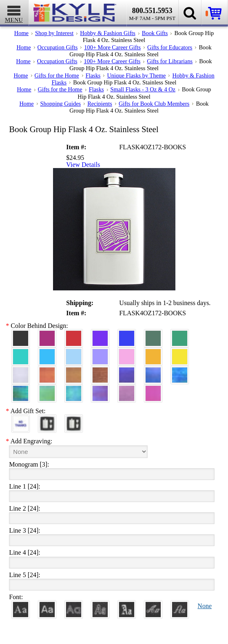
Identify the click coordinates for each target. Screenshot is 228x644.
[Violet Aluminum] (100, 335)
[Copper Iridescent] (100, 371)
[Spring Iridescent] (47, 390)
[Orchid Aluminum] (100, 353)
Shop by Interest (54, 33)
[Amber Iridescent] (74, 371)
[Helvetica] (47, 606)
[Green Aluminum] (180, 335)
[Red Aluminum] (74, 335)
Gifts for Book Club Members (154, 104)
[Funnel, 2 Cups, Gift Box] (74, 420)
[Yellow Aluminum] (180, 353)
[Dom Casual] (100, 606)
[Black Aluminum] (21, 335)
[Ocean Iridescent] (180, 371)
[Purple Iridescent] (100, 390)
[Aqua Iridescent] (74, 390)
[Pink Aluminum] (127, 353)
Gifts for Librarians (170, 61)
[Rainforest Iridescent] (21, 390)
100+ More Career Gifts (112, 47)
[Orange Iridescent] (47, 371)
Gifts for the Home (57, 75)
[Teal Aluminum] (21, 353)
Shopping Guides (61, 104)
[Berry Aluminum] (47, 335)
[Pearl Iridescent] (21, 371)
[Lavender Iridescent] (127, 390)
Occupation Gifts (58, 47)
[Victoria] (180, 606)
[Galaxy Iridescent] (127, 371)
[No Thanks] (21, 420)
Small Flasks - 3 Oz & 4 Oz (143, 89)
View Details (83, 165)
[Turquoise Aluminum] (47, 353)
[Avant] (74, 606)
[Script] (153, 606)
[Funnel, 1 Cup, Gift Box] (47, 420)
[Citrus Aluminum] (153, 353)
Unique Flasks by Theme (136, 75)
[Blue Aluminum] (127, 335)
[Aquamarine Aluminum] (74, 353)
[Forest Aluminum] (153, 335)
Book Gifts (155, 33)
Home (21, 33)
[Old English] (127, 606)
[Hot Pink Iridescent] (153, 390)
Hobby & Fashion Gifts (108, 33)
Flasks (93, 75)
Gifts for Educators (170, 47)
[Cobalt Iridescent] (153, 371)
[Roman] (21, 606)
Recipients (100, 104)
